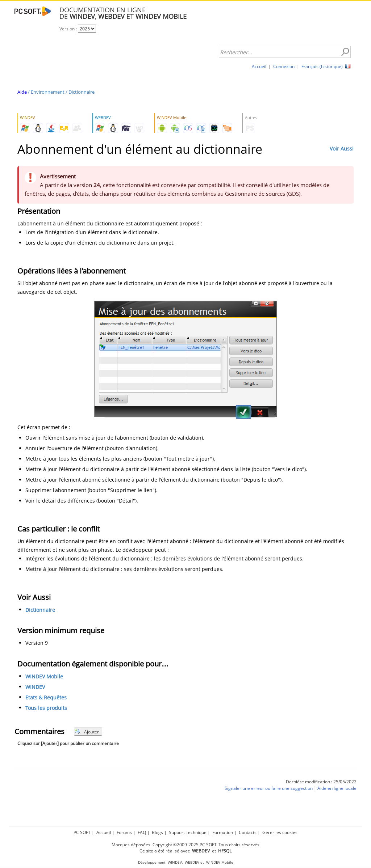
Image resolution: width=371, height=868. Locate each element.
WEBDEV (192, 862)
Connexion (284, 66)
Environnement (48, 92)
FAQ (142, 832)
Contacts (248, 832)
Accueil (259, 66)
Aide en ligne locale (337, 788)
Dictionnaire (82, 92)
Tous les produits (46, 708)
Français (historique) (322, 66)
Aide (22, 92)
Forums (124, 832)
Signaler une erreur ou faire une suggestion (269, 788)
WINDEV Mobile (44, 676)
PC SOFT (82, 832)
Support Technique (188, 832)
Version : (69, 29)
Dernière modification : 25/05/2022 (321, 782)
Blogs (157, 832)
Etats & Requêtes (46, 697)
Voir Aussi (342, 149)
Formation (223, 832)
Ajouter (87, 732)
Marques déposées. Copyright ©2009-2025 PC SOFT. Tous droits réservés (185, 845)
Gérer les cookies (280, 832)
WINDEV (35, 687)
